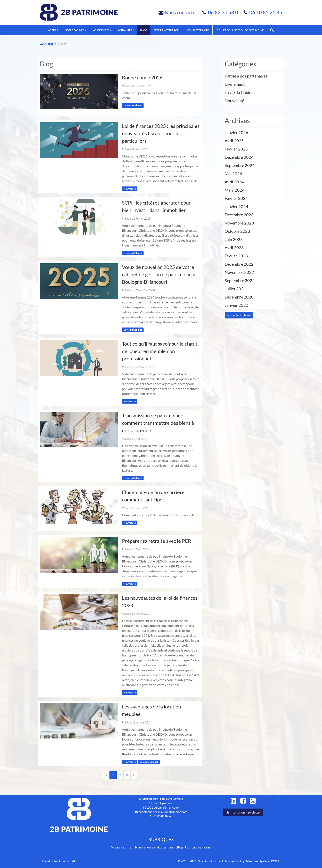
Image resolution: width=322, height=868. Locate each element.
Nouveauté (130, 189)
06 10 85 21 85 (266, 12)
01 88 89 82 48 (163, 816)
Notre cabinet (75, 30)
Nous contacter (181, 12)
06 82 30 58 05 (225, 12)
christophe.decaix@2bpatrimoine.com (163, 812)
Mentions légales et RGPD (263, 861)
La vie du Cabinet (133, 106)
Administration (68, 861)
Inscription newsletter (243, 812)
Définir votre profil (167, 30)
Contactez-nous (198, 30)
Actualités (126, 30)
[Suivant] (134, 775)
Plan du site (49, 861)
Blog (144, 30)
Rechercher (273, 30)
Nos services (102, 30)
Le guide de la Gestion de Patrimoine (240, 30)
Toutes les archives (239, 315)
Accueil (53, 30)
